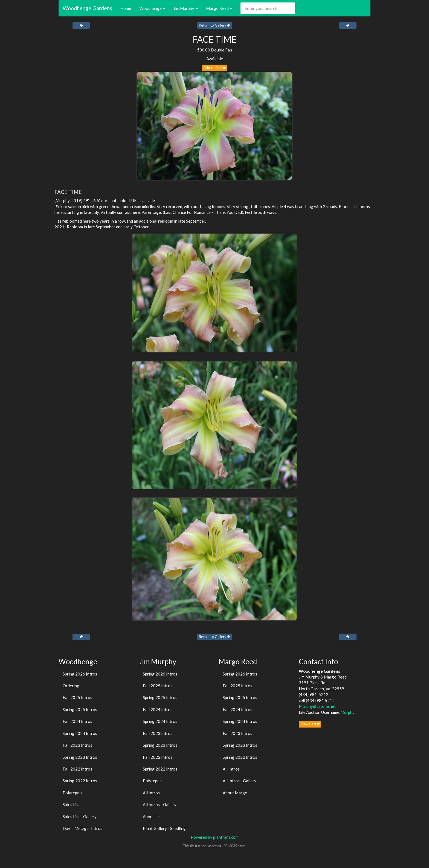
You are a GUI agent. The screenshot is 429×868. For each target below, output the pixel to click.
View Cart (310, 724)
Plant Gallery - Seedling (164, 828)
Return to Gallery (215, 25)
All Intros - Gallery (160, 804)
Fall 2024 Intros (77, 721)
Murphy (347, 712)
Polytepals (73, 793)
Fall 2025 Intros (77, 697)
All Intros (151, 793)
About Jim (152, 817)
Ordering (71, 686)
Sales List (71, 804)
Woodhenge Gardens (87, 8)
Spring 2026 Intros (80, 674)
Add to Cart (215, 68)
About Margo (235, 793)
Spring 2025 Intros (80, 709)
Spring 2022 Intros (80, 781)
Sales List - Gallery (80, 817)
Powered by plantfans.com (215, 837)
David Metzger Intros (82, 828)
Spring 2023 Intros (80, 757)
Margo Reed (219, 8)
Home (126, 8)
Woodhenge (152, 8)
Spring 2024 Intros (80, 733)
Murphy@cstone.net (317, 706)
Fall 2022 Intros (77, 769)
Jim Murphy (186, 8)
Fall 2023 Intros (77, 745)
